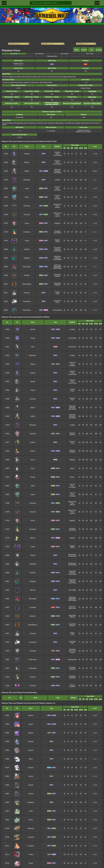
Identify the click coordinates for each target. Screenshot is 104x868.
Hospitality (72, 668)
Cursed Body (57, 155)
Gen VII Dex (65, 54)
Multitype (72, 460)
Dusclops (33, 399)
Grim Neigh (72, 590)
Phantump (27, 206)
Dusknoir (33, 442)
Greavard (27, 293)
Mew (33, 347)
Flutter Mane (27, 310)
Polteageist (33, 564)
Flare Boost (57, 173)
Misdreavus (33, 355)
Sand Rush (57, 301)
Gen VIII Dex (39, 54)
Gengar (33, 338)
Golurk (27, 197)
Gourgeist (31, 846)
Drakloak (27, 249)
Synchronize (72, 347)
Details (77, 50)
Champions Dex (52, 56)
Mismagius (27, 180)
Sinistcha (33, 677)
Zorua (33, 468)
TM (91, 50)
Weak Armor (72, 555)
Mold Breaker (57, 268)
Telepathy (72, 452)
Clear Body (57, 248)
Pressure (72, 398)
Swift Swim (57, 265)
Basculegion (27, 267)
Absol (31, 759)
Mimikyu (33, 538)
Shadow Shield (57, 241)
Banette (27, 162)
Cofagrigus (31, 802)
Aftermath (57, 170)
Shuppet (27, 154)
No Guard (57, 190)
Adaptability (57, 267)
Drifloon (33, 408)
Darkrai (31, 776)
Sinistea (33, 555)
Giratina (33, 451)
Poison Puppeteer (72, 686)
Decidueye (27, 232)
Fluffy (57, 294)
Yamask (31, 785)
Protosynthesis (57, 310)
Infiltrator (57, 249)
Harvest (57, 207)
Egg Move (99, 50)
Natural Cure (57, 204)
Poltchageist (33, 668)
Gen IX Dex (14, 54)
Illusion (72, 468)
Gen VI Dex (90, 54)
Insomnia (57, 152)
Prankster (72, 366)
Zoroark (33, 477)
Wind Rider (57, 275)
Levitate (57, 180)
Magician (57, 223)
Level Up (84, 50)
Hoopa (27, 223)
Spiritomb (33, 434)
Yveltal (31, 854)
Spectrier (33, 590)
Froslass (31, 768)
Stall (72, 364)
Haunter (33, 329)
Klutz (57, 188)
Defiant (72, 652)
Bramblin (27, 275)
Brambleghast (27, 284)
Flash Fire (72, 607)
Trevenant (27, 215)
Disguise (72, 538)
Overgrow (57, 231)
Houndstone (27, 301)
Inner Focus (72, 651)
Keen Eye (72, 363)
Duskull (33, 390)
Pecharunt (33, 686)
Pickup (57, 292)
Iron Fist (57, 187)
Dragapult (27, 258)
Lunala (27, 241)
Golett (27, 188)
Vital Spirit (72, 649)
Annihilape (33, 651)
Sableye (33, 364)
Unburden (57, 171)
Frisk (57, 154)
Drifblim (27, 171)
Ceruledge (33, 607)
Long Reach (57, 233)
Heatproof (72, 669)
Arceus (33, 460)
